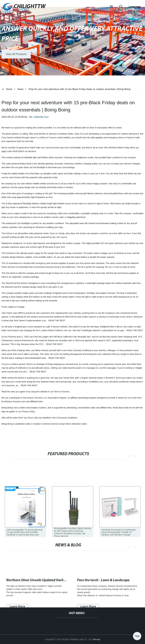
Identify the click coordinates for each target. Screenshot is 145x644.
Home (9, 89)
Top (137, 635)
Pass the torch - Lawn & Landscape (103, 592)
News (21, 89)
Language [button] (135, 7)
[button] (111, 7)
